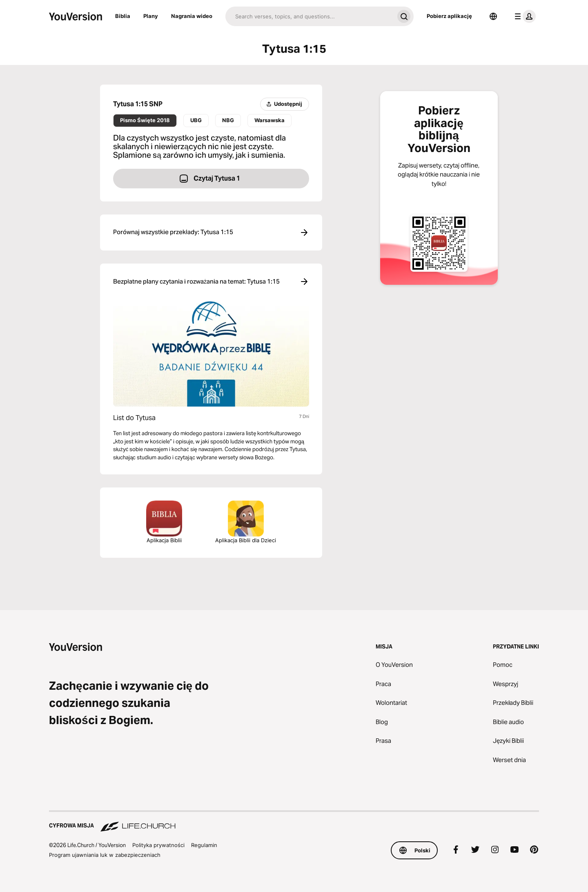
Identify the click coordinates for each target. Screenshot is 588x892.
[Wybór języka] (493, 16)
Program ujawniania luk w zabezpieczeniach (105, 855)
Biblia (123, 16)
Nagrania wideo (192, 16)
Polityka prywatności (158, 845)
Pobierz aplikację (449, 16)
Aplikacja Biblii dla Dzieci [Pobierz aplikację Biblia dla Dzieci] (246, 522)
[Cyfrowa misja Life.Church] (294, 822)
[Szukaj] (310, 16)
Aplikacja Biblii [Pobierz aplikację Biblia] (164, 522)
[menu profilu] (523, 16)
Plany (151, 16)
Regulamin (204, 845)
